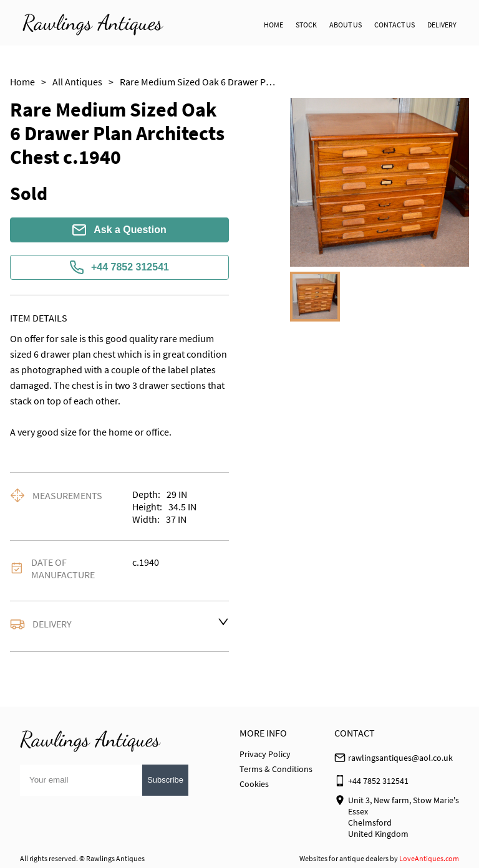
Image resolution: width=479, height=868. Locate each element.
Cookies (254, 784)
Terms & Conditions (276, 769)
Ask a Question (119, 230)
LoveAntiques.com (429, 858)
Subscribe (165, 780)
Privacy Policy (265, 754)
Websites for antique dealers (344, 858)
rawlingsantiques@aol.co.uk (400, 758)
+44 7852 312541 (119, 267)
